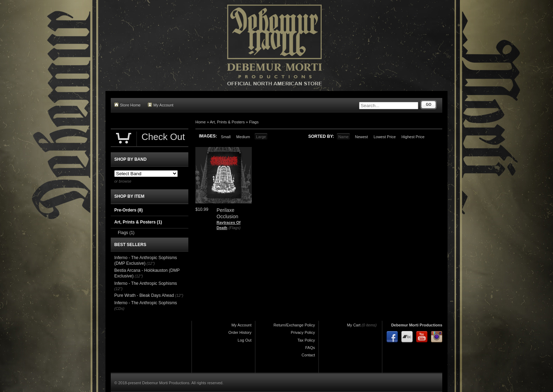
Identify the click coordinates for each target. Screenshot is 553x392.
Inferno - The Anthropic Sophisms (146, 283)
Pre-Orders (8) (129, 210)
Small (226, 137)
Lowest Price (385, 137)
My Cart (354, 325)
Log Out (245, 340)
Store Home (127, 105)
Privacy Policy (303, 332)
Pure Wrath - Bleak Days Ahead (144, 295)
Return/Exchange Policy (294, 325)
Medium (243, 137)
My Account (161, 105)
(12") (151, 263)
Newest (361, 137)
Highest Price (413, 137)
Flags (254, 122)
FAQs (310, 348)
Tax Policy (306, 340)
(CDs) (119, 308)
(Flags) (235, 228)
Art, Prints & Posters (227, 122)
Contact (308, 355)
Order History (240, 332)
